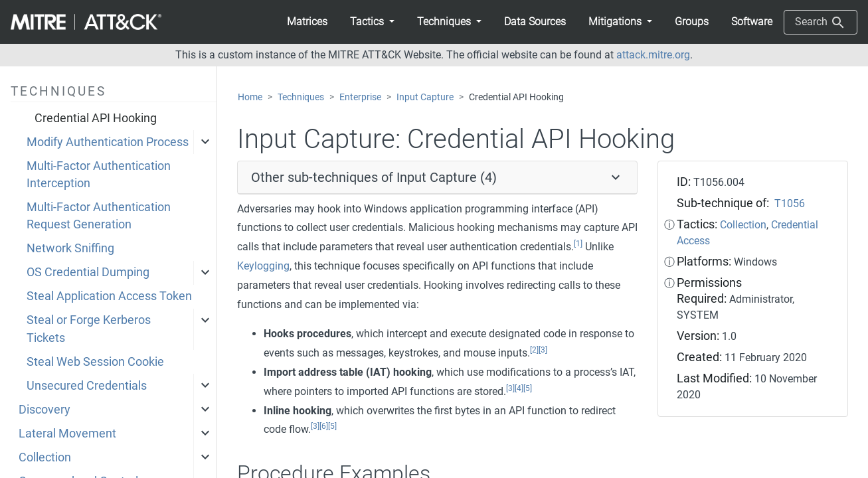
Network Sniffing (70, 248)
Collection (45, 457)
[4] (519, 388)
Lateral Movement (67, 434)
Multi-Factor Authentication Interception (99, 175)
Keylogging (263, 266)
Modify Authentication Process (108, 142)
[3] (543, 350)
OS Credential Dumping (88, 272)
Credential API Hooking (96, 118)
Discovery (44, 410)
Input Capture (425, 97)
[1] (578, 244)
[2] (534, 350)
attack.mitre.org (653, 55)
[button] (372, 22)
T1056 (790, 203)
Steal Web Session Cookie (95, 362)
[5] (528, 388)
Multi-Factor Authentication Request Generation (99, 216)
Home (250, 97)
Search (821, 23)
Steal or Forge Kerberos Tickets (89, 329)
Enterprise (360, 97)
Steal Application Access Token (109, 296)
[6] (324, 426)
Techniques (301, 97)
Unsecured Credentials (87, 386)
